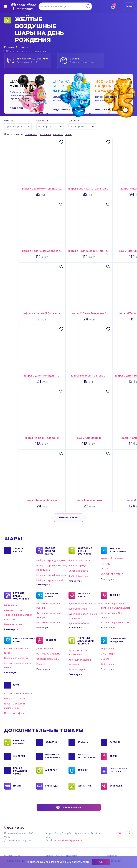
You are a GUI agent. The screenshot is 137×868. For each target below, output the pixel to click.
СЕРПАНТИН (84, 786)
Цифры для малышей (16, 658)
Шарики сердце (77, 566)
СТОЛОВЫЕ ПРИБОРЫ (20, 742)
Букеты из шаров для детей (84, 604)
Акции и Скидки (18, 550)
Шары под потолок (79, 560)
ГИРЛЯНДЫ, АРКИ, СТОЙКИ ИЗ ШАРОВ (86, 641)
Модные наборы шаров (50, 551)
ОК (101, 862)
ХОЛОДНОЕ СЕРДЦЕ (112, 574)
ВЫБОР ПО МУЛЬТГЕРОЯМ (118, 550)
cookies (50, 862)
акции (68, 134)
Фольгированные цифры (18, 693)
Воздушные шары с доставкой (85, 551)
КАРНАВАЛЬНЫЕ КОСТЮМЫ (118, 770)
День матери (108, 654)
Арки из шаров (77, 669)
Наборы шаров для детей (51, 560)
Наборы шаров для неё (50, 580)
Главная (9, 47)
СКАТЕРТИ (19, 756)
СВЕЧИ (113, 756)
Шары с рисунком (78, 576)
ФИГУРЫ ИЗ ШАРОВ (52, 595)
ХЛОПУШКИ (116, 786)
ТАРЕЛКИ (115, 742)
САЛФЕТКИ (51, 742)
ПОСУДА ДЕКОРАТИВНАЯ (86, 756)
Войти (129, 6)
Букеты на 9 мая (78, 609)
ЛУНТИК (105, 564)
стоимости (31, 134)
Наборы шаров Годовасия (51, 575)
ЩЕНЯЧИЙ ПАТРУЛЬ (112, 559)
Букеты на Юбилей (79, 623)
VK (120, 833)
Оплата (49, 856)
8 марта (105, 659)
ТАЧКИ (104, 569)
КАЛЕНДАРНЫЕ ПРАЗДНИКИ (118, 640)
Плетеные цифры (14, 713)
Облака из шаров (78, 571)
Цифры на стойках (15, 698)
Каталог (24, 47)
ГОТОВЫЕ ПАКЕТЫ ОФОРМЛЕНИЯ (21, 596)
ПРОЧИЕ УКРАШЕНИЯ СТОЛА (20, 771)
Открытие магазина (48, 659)
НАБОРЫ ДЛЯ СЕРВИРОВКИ (53, 756)
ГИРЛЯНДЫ (52, 786)
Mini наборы (11, 605)
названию (45, 134)
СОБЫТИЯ (51, 640)
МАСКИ (17, 786)
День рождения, (46, 648)
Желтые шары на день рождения (26, 51)
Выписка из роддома (48, 654)
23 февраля (107, 648)
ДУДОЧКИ (83, 770)
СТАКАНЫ (83, 742)
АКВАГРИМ (51, 770)
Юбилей (41, 664)
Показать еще (68, 518)
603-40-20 (16, 828)
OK (129, 833)
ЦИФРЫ (17, 685)
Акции (60, 856)
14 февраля (107, 664)
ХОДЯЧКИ (115, 595)
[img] (6, 6)
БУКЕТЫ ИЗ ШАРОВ (84, 595)
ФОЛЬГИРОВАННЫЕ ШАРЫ (22, 640)
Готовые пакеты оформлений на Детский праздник (18, 615)
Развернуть (42, 584)
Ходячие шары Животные (115, 623)
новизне (58, 134)
